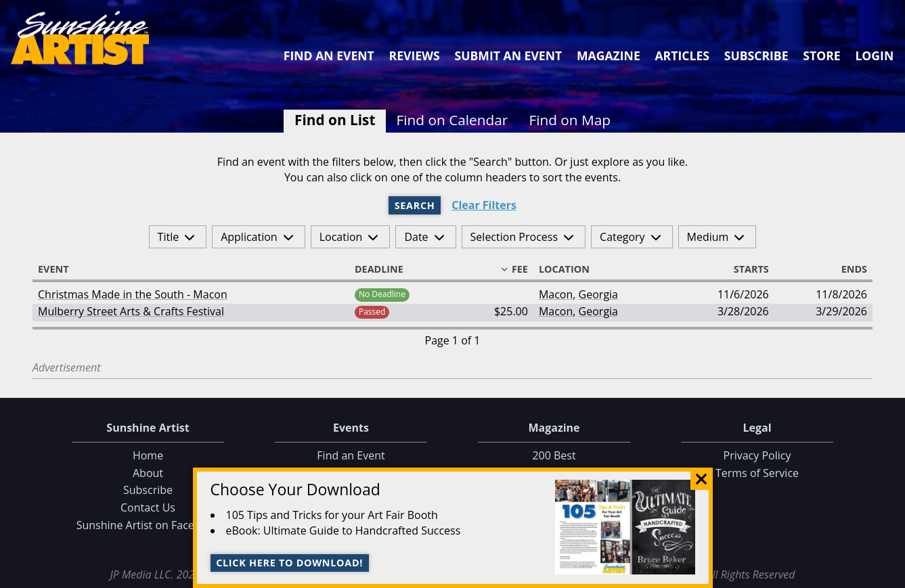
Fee (514, 269)
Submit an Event (509, 55)
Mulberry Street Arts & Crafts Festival (131, 311)
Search (415, 205)
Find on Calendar (452, 120)
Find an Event (329, 55)
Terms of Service (757, 473)
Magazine (609, 55)
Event (60, 269)
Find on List (335, 120)
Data (889, 575)
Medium (708, 237)
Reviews (415, 55)
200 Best (554, 455)
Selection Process (514, 237)
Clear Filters (484, 205)
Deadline (385, 269)
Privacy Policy (757, 455)
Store (821, 55)
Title (169, 237)
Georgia (598, 294)
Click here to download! (289, 563)
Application (249, 237)
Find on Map (570, 120)
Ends (848, 269)
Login (874, 55)
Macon (556, 294)
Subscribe (756, 55)
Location (341, 237)
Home (148, 455)
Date (416, 237)
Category (622, 237)
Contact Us (148, 507)
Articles (682, 55)
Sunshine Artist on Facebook (148, 525)
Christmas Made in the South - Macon (133, 294)
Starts (745, 269)
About (148, 473)
